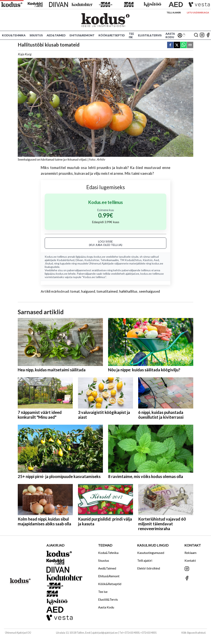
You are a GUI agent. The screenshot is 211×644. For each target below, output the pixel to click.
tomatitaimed (107, 291)
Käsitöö (148, 260)
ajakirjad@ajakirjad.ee (105, 633)
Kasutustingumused (151, 553)
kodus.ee (100, 257)
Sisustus (36, 35)
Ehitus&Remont (82, 35)
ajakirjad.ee (132, 274)
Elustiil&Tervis (150, 35)
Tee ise (131, 35)
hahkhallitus (128, 291)
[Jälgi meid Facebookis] (208, 35)
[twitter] (177, 45)
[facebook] (170, 45)
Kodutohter (92, 260)
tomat (75, 291)
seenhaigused (149, 291)
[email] (190, 45)
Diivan (79, 260)
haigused (88, 291)
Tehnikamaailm (109, 260)
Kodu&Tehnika (14, 35)
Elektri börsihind (149, 568)
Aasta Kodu (170, 35)
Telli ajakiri (174, 12)
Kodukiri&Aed (66, 260)
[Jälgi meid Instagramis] (202, 35)
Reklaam (190, 553)
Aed (156, 260)
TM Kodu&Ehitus (131, 260)
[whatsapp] (183, 45)
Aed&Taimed (56, 35)
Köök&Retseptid (112, 35)
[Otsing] (196, 35)
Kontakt (190, 560)
